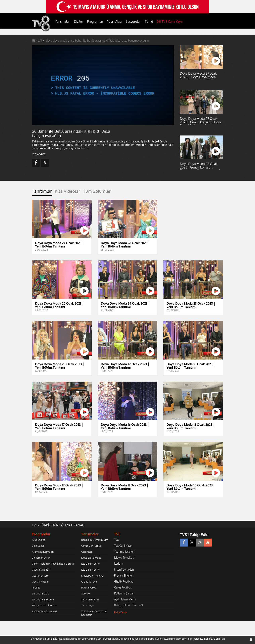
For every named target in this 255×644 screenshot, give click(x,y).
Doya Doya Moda (91, 558)
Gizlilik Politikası (124, 581)
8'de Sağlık (38, 546)
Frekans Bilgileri (124, 575)
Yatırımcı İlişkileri (124, 552)
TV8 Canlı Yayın (170, 21)
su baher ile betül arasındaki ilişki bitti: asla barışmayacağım (110, 40)
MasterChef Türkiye (92, 576)
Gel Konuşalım (40, 576)
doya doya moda (57, 40)
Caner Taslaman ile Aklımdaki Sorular (53, 564)
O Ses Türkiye (89, 582)
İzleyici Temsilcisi (124, 558)
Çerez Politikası (123, 587)
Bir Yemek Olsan (41, 558)
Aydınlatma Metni (125, 599)
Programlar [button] (95, 21)
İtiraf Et (36, 587)
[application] (103, 85)
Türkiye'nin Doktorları (44, 605)
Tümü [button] (149, 21)
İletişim (119, 564)
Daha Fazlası (121, 612)
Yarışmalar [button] (62, 21)
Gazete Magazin (41, 570)
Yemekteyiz (88, 605)
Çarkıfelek (87, 552)
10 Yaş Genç (38, 540)
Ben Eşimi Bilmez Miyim (95, 540)
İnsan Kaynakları (124, 569)
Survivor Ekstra (40, 593)
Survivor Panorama (43, 599)
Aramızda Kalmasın (43, 552)
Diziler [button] (78, 21)
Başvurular (133, 21)
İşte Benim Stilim (91, 564)
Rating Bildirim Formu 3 (128, 605)
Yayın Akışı (114, 21)
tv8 (40, 40)
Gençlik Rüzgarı (41, 582)
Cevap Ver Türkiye (91, 546)
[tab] (42, 192)
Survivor (86, 593)
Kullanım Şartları (124, 593)
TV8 (116, 540)
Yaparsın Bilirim (90, 599)
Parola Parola (89, 587)
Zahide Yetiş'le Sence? (44, 611)
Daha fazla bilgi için (214, 639)
